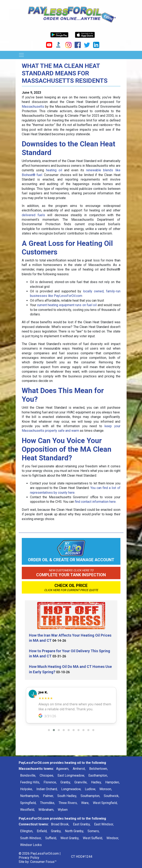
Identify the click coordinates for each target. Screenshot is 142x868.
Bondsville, (28, 775)
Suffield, (51, 838)
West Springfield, (105, 803)
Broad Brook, (60, 824)
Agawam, (63, 769)
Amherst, (79, 769)
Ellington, (27, 831)
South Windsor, (31, 838)
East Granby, (82, 824)
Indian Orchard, (47, 789)
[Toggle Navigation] (21, 55)
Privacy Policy (29, 858)
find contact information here (95, 502)
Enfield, (42, 831)
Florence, (50, 782)
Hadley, (96, 782)
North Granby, (74, 831)
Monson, (106, 789)
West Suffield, (93, 838)
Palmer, (48, 796)
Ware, (85, 803)
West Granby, (70, 838)
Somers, (94, 831)
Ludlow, (90, 789)
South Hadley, (67, 796)
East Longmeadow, (71, 775)
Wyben (63, 810)
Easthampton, (98, 775)
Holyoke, (26, 789)
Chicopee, (47, 775)
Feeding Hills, (30, 782)
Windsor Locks (31, 845)
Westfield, (27, 810)
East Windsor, (104, 824)
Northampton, (30, 796)
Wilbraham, (46, 810)
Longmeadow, (71, 789)
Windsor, (113, 838)
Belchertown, (98, 769)
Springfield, (28, 803)
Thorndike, (47, 803)
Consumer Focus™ (43, 862)
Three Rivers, (68, 803)
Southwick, (111, 796)
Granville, (81, 782)
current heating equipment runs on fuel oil (67, 305)
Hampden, (112, 782)
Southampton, (90, 796)
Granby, (66, 782)
